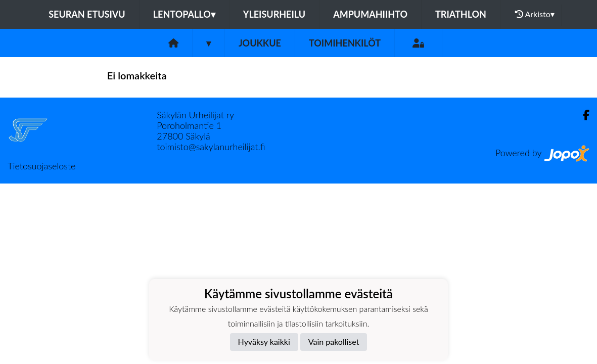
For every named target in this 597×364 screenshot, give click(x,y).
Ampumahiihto (370, 14)
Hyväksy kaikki (264, 342)
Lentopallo (184, 14)
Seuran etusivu (87, 14)
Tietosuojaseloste (41, 166)
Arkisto (535, 14)
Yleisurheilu (274, 14)
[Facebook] (582, 115)
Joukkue (260, 43)
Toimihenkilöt (345, 43)
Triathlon (461, 14)
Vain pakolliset (334, 342)
